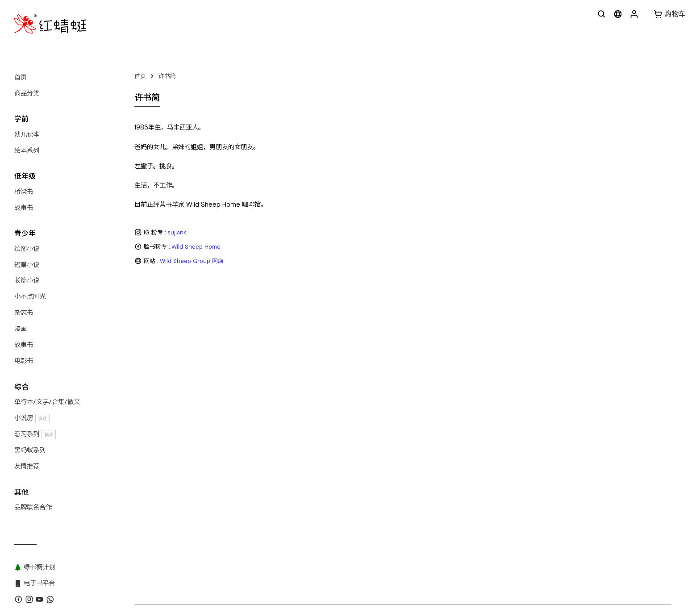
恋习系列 (35, 434)
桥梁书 (24, 192)
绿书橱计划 (326, 403)
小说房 (32, 418)
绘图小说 (27, 249)
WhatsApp (219, 403)
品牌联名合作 (33, 507)
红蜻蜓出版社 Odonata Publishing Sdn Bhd (212, 419)
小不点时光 (30, 296)
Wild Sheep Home (196, 247)
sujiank (177, 232)
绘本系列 (27, 150)
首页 (21, 77)
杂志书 (24, 313)
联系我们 (184, 403)
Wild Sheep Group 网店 (192, 261)
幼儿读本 (27, 134)
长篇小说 (27, 280)
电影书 (24, 361)
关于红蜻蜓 (149, 403)
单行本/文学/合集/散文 (47, 402)
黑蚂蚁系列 (30, 450)
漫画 (21, 329)
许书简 (167, 76)
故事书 (24, 208)
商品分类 (27, 93)
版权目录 (253, 403)
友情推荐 (27, 466)
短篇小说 (27, 265)
